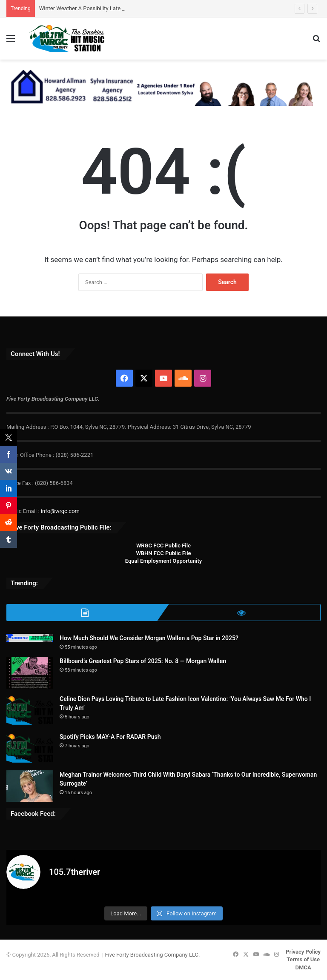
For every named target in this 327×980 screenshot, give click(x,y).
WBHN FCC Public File (163, 553)
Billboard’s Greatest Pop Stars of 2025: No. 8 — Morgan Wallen (143, 661)
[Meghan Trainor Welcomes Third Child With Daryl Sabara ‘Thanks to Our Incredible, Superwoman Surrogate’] (30, 786)
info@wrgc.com (60, 511)
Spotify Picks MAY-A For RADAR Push (110, 737)
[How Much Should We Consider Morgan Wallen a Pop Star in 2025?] (30, 638)
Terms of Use (303, 959)
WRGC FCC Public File (163, 546)
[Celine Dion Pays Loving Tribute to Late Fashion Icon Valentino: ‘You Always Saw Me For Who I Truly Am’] (30, 711)
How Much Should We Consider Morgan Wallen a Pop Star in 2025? (149, 638)
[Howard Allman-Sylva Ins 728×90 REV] (160, 87)
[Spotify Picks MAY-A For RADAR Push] (30, 748)
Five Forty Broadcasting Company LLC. (152, 955)
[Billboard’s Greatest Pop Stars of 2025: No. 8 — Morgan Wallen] (30, 673)
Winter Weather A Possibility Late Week (87, 8)
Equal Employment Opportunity (164, 561)
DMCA (303, 967)
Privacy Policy (303, 952)
